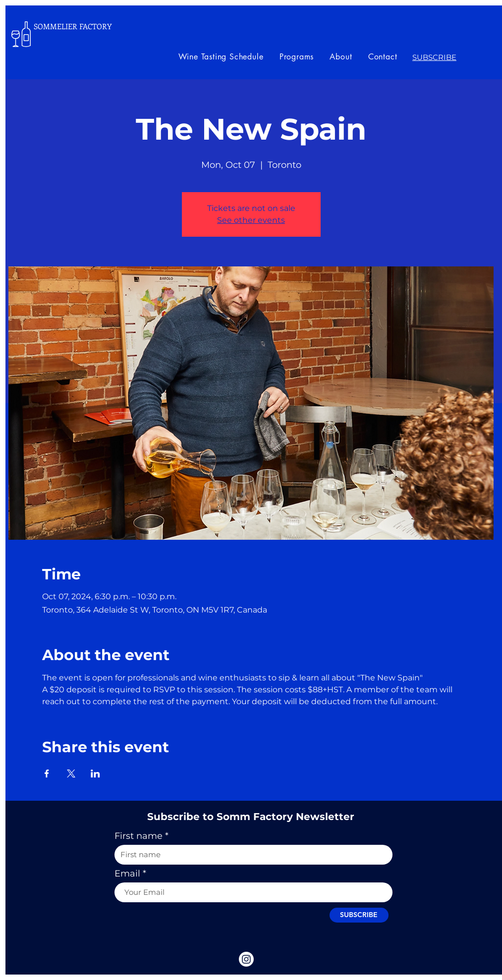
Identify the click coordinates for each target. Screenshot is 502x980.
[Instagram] (246, 959)
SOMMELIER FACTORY (73, 26)
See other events (251, 220)
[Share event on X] (71, 774)
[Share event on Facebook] (47, 774)
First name (139, 836)
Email (127, 874)
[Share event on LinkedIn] (95, 774)
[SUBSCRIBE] (359, 915)
